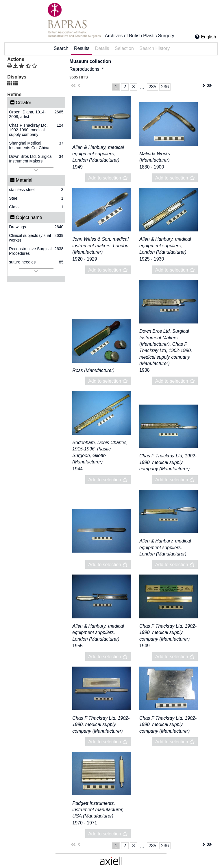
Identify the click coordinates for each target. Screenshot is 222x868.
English (208, 37)
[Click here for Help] (197, 37)
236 (165, 87)
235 (152, 87)
